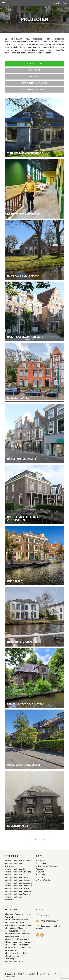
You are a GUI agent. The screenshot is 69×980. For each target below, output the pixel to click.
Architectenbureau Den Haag (18, 872)
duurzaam (35, 70)
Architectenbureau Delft (17, 869)
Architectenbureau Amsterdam (19, 861)
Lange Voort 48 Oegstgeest (18, 939)
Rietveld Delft (12, 951)
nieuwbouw (34, 77)
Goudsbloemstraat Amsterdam (19, 925)
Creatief (41, 861)
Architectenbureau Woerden (18, 894)
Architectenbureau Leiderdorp (19, 883)
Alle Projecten (35, 64)
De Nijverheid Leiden (15, 923)
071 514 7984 (62, 3)
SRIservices (10, 977)
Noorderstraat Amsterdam (17, 945)
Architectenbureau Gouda (17, 875)
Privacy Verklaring (45, 880)
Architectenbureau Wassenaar (19, 892)
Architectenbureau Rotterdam (19, 886)
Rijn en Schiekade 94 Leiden (18, 953)
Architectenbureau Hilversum (19, 880)
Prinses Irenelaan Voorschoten (19, 948)
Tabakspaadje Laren (14, 962)
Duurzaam (42, 864)
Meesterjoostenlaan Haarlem (19, 942)
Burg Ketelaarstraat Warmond (19, 920)
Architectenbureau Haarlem (18, 878)
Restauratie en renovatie (34, 83)
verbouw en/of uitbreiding (34, 90)
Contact (41, 878)
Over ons (41, 875)
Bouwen (41, 872)
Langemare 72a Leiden (16, 937)
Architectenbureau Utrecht (18, 889)
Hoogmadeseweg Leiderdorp (18, 934)
